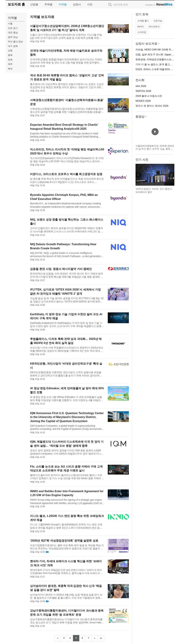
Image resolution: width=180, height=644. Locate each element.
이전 (138, 175)
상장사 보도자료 (146, 44)
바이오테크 (154, 27)
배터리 (141, 27)
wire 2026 (141, 86)
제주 (10, 64)
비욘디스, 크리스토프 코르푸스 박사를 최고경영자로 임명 (66, 174)
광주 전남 (13, 37)
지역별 (63, 4)
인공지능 (158, 21)
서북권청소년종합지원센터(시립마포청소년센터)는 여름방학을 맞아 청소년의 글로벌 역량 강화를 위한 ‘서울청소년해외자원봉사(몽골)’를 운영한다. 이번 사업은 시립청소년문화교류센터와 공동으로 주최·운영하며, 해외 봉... (67, 110)
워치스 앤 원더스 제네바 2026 (152, 106)
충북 (10, 55)
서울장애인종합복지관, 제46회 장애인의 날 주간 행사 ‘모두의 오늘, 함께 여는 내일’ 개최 (155, 149)
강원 (10, 51)
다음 (172, 175)
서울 (10, 24)
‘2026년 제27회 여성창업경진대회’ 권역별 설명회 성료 (64, 541)
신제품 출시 (143, 21)
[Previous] (58, 638)
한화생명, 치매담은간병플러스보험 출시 (157, 59)
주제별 (48, 4)
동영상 (140, 117)
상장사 (77, 4)
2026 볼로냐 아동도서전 (149, 96)
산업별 (34, 4)
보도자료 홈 (16, 4)
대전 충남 (13, 33)
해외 (10, 69)
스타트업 (142, 32)
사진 (90, 4)
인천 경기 (13, 28)
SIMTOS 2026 (143, 91)
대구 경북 (13, 46)
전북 (10, 60)
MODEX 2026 (143, 101)
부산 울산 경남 (15, 42)
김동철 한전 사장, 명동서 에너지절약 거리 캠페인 (61, 269)
